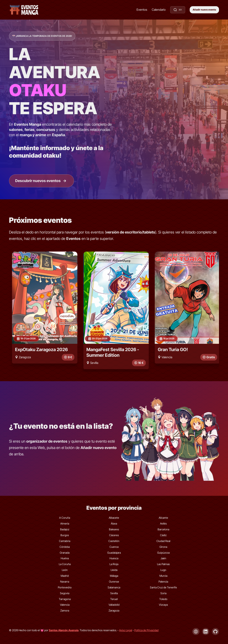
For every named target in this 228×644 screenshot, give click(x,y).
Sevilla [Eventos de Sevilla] (114, 593)
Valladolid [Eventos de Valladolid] (114, 605)
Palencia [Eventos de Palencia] (163, 581)
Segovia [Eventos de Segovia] (65, 593)
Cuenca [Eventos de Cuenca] (114, 547)
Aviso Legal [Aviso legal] (126, 630)
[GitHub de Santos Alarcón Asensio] (215, 631)
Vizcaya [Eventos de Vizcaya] (163, 605)
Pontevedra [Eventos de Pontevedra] (65, 587)
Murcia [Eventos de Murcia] (163, 576)
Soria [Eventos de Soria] (163, 593)
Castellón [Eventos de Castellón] (114, 541)
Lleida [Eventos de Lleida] (114, 570)
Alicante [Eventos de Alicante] (163, 518)
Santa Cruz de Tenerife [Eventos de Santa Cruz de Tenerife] (163, 587)
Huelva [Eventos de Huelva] (65, 558)
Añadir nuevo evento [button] (204, 10)
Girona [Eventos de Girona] (163, 547)
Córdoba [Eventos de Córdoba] (65, 547)
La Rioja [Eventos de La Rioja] (114, 564)
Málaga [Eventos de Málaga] (114, 576)
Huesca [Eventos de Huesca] (114, 558)
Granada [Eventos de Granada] (65, 552)
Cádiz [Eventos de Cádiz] (163, 535)
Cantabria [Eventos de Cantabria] (65, 541)
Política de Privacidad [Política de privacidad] (146, 630)
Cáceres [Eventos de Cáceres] (114, 535)
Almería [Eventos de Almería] (65, 523)
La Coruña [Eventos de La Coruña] (65, 564)
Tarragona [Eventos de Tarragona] (65, 599)
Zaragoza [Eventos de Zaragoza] (114, 610)
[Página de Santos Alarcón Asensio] (196, 631)
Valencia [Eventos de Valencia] (65, 605)
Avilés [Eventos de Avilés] (163, 523)
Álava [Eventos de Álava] (114, 523)
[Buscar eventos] (178, 10)
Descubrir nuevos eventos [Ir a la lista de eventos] (41, 181)
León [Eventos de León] (65, 570)
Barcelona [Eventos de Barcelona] (163, 529)
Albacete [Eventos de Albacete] (114, 518)
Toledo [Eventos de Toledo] (163, 599)
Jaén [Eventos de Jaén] (163, 558)
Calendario (159, 10)
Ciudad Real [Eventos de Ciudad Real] (163, 541)
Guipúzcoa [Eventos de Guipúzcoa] (163, 552)
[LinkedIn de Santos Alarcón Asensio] (206, 631)
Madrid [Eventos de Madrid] (65, 576)
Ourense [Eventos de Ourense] (114, 581)
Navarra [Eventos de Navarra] (65, 581)
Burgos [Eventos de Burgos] (65, 535)
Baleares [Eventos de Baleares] (114, 529)
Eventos (142, 10)
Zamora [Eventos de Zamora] (65, 610)
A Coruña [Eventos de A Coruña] (65, 518)
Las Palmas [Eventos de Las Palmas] (163, 564)
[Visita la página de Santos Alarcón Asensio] (64, 630)
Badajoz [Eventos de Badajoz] (65, 529)
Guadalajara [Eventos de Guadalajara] (114, 552)
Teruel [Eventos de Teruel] (114, 599)
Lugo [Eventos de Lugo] (163, 570)
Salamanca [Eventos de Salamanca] (114, 587)
